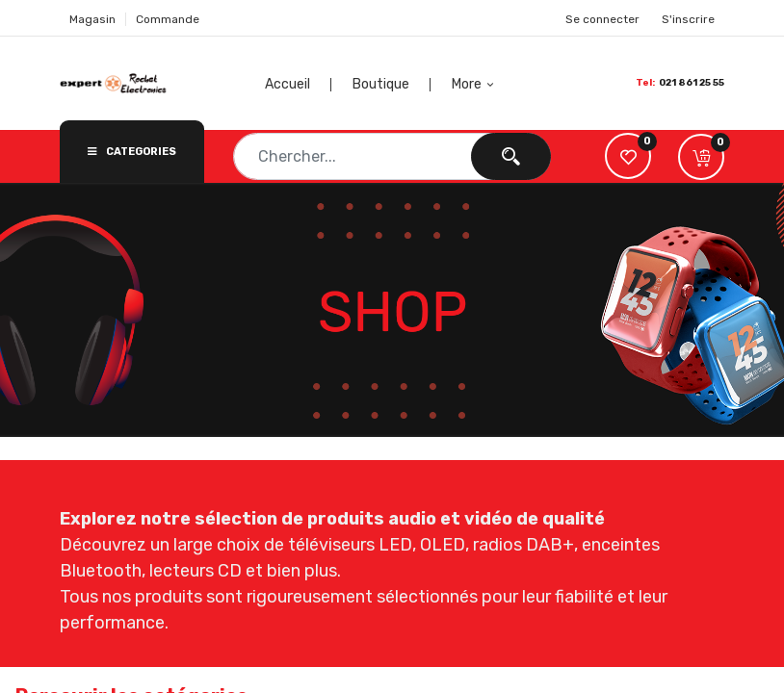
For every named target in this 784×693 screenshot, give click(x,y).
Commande (168, 19)
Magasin (92, 19)
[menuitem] (313, 85)
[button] (475, 85)
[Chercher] (511, 156)
